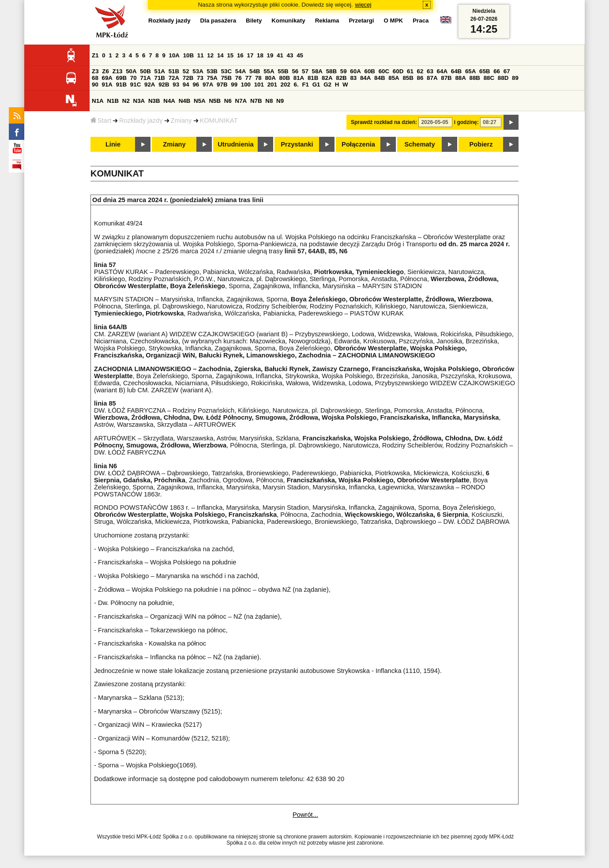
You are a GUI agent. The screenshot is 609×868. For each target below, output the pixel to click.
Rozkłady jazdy (141, 120)
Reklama (327, 21)
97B (222, 85)
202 (286, 85)
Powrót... (305, 815)
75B (226, 78)
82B (341, 78)
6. (296, 85)
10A (174, 55)
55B (283, 71)
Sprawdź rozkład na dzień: (384, 122)
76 (239, 78)
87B (446, 78)
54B (255, 71)
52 (186, 71)
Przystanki (297, 144)
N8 (269, 101)
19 (270, 55)
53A (198, 71)
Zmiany (181, 120)
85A (394, 78)
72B (188, 78)
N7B (256, 101)
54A (241, 71)
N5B (215, 101)
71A (145, 78)
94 (186, 85)
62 (420, 71)
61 (410, 71)
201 (272, 85)
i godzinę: (466, 122)
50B (145, 71)
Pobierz (481, 144)
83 (353, 78)
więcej (363, 5)
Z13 (118, 71)
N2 (126, 101)
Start (101, 120)
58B (331, 71)
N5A (200, 101)
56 (295, 71)
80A (270, 78)
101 (259, 85)
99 (234, 85)
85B (408, 78)
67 (507, 71)
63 (430, 71)
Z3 (95, 71)
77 (248, 78)
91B (121, 85)
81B (313, 78)
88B (475, 78)
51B (174, 71)
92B (164, 85)
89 (515, 78)
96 (196, 85)
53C (226, 71)
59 (344, 71)
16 (240, 55)
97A (208, 85)
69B (121, 78)
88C (489, 78)
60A (355, 71)
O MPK (394, 21)
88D (503, 78)
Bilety (254, 21)
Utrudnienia (235, 144)
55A (269, 71)
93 (176, 85)
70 (133, 78)
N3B (154, 101)
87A (432, 78)
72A (174, 78)
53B (212, 71)
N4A (169, 101)
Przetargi (361, 21)
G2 (327, 85)
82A (327, 78)
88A (460, 78)
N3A (139, 101)
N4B (185, 101)
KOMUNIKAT (219, 120)
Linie (113, 144)
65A (470, 71)
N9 (280, 101)
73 (200, 78)
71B (160, 78)
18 (260, 55)
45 (300, 55)
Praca (421, 21)
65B (485, 71)
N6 (228, 101)
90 (95, 85)
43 (290, 55)
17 (250, 55)
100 (246, 85)
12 (210, 55)
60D (398, 71)
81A (299, 78)
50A (131, 71)
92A (150, 85)
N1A (98, 101)
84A (365, 78)
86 (420, 78)
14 (220, 55)
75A (212, 78)
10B (188, 55)
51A (160, 71)
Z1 (95, 55)
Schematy (419, 144)
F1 (305, 85)
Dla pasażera (218, 21)
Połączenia (358, 144)
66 (497, 71)
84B (380, 78)
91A (107, 85)
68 (95, 78)
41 (280, 55)
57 (305, 71)
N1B (113, 101)
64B (456, 71)
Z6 (105, 71)
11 (201, 55)
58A (317, 71)
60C (384, 71)
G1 (316, 85)
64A (442, 71)
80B (285, 78)
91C (135, 85)
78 (258, 78)
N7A (241, 101)
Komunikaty (288, 21)
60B (370, 71)
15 (230, 55)
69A (107, 78)
